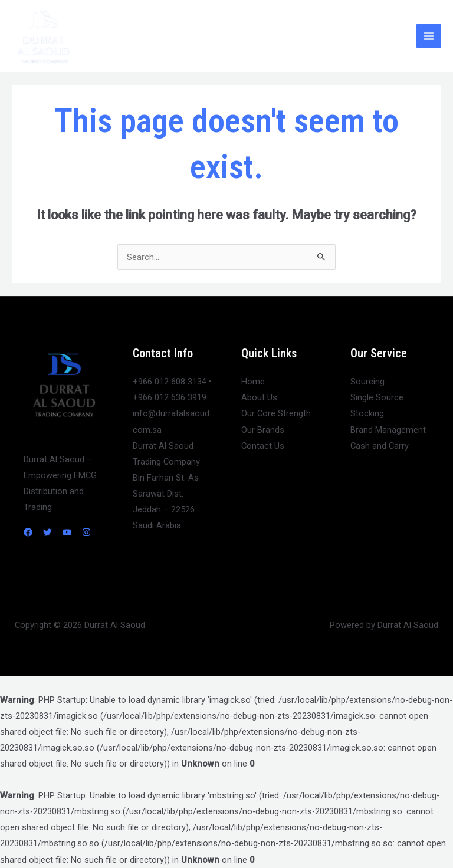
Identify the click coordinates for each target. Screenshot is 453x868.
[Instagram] (86, 532)
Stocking (367, 413)
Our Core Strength (276, 413)
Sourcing (367, 382)
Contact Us (263, 446)
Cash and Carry (380, 446)
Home (253, 382)
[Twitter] (47, 532)
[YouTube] (67, 532)
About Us (259, 397)
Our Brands (263, 430)
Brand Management (388, 430)
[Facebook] (28, 532)
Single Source (377, 397)
